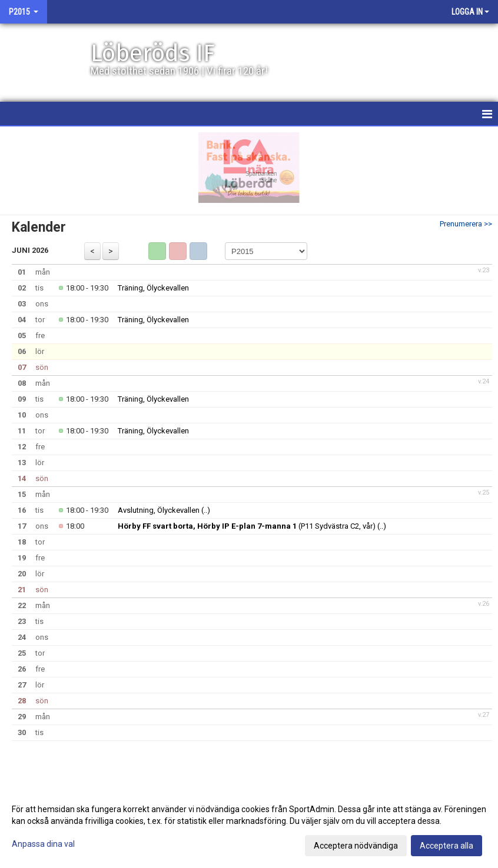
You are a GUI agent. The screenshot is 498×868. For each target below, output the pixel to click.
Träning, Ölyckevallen (153, 288)
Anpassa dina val (43, 844)
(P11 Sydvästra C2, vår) (247, 526)
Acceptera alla (446, 846)
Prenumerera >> (466, 224)
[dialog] (249, 827)
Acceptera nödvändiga (356, 846)
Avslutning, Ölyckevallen (159, 510)
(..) (206, 510)
